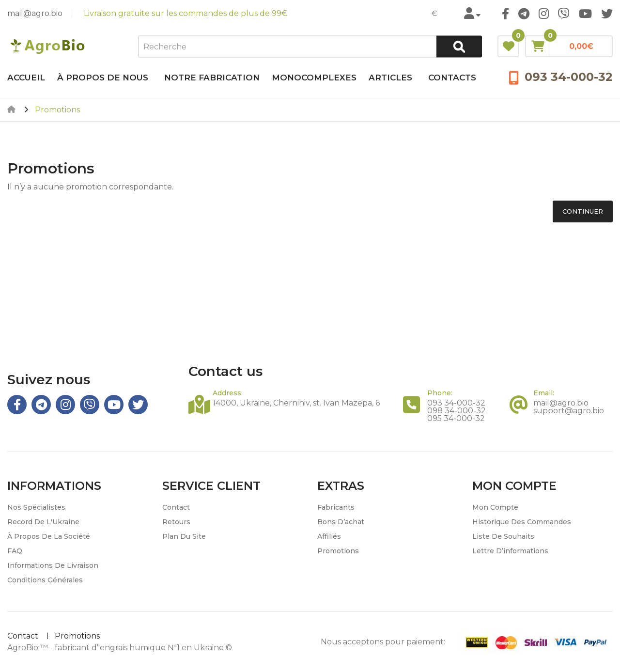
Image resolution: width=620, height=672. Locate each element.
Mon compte (495, 507)
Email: (544, 393)
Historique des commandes (522, 522)
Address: (228, 393)
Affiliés (329, 536)
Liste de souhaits (503, 536)
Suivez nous (49, 380)
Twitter (607, 14)
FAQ (15, 551)
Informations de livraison (53, 565)
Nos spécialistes (36, 507)
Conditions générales (45, 580)
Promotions (338, 551)
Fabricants (336, 507)
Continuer (583, 211)
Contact (176, 507)
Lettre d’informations (510, 551)
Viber (564, 14)
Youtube (585, 14)
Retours (176, 522)
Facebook (505, 14)
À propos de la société (49, 536)
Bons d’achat (341, 522)
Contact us (225, 371)
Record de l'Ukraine (43, 522)
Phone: (440, 393)
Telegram (524, 14)
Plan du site (184, 536)
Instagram (544, 14)
